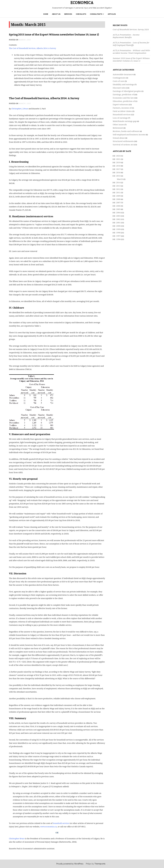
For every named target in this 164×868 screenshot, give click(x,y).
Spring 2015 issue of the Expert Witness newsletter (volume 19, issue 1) (54, 35)
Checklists (81, 14)
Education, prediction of (124, 101)
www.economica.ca (48, 827)
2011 (118, 192)
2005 (118, 209)
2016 (118, 172)
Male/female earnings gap (125, 121)
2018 (118, 166)
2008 (118, 199)
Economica (82, 3)
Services (68, 14)
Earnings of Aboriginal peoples (127, 91)
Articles (112, 14)
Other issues (118, 124)
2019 (118, 162)
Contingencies (119, 78)
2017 (118, 169)
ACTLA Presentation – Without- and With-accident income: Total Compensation (132, 52)
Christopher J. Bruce (20, 109)
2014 (118, 182)
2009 (118, 196)
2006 (118, 206)
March (120, 179)
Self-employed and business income (129, 134)
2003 (118, 216)
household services (61, 823)
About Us (56, 14)
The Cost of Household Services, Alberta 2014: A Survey (32, 48)
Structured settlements (123, 141)
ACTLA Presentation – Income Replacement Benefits (126, 36)
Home (46, 14)
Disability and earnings (123, 84)
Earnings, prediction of (123, 94)
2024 (118, 156)
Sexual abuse (119, 138)
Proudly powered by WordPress (70, 864)
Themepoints (100, 864)
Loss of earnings (120, 118)
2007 (118, 202)
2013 (118, 186)
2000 (118, 226)
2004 (118, 212)
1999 (118, 229)
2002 (118, 219)
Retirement (118, 128)
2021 (118, 159)
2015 (118, 176)
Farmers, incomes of (122, 108)
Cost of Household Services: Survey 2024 (131, 29)
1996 (118, 239)
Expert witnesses (121, 104)
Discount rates (119, 88)
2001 (118, 222)
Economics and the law (123, 98)
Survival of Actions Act (123, 145)
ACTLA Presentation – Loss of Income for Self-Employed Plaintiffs (131, 44)
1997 (118, 236)
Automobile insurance (123, 74)
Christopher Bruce (17, 839)
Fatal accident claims (122, 111)
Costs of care (119, 81)
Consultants (97, 14)
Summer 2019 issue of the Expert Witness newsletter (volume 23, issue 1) (131, 59)
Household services (122, 114)
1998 (118, 233)
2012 (118, 189)
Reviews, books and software (126, 131)
